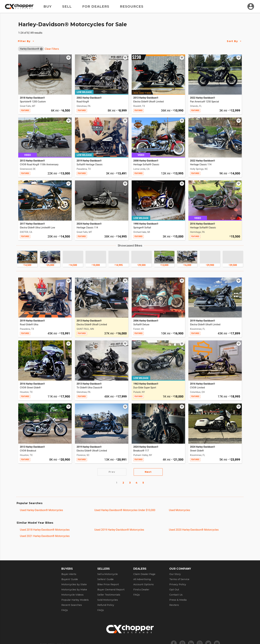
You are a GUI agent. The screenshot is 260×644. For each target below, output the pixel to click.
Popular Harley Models (75, 600)
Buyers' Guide (70, 579)
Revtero (174, 605)
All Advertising (142, 579)
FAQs (65, 610)
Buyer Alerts (69, 574)
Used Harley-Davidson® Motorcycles (41, 510)
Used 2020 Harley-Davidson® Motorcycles (194, 530)
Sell (67, 6)
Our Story (175, 574)
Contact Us (176, 595)
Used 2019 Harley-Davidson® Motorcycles (119, 530)
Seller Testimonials (109, 595)
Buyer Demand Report (111, 590)
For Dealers (96, 6)
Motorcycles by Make (74, 590)
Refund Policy (106, 605)
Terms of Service (179, 579)
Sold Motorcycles (108, 600)
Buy (48, 6)
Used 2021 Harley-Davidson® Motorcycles (45, 536)
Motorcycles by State (74, 584)
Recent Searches (72, 605)
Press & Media (178, 600)
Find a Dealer (141, 590)
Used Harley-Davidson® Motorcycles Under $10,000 (125, 510)
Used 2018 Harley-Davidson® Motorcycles (45, 530)
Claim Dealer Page (144, 574)
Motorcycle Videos (72, 595)
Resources (132, 6)
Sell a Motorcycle (108, 574)
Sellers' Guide (105, 579)
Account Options (144, 584)
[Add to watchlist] (68, 58)
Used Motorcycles (180, 510)
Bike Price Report (108, 584)
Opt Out (174, 590)
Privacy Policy (178, 584)
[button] (30, 49)
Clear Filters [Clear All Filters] (52, 49)
